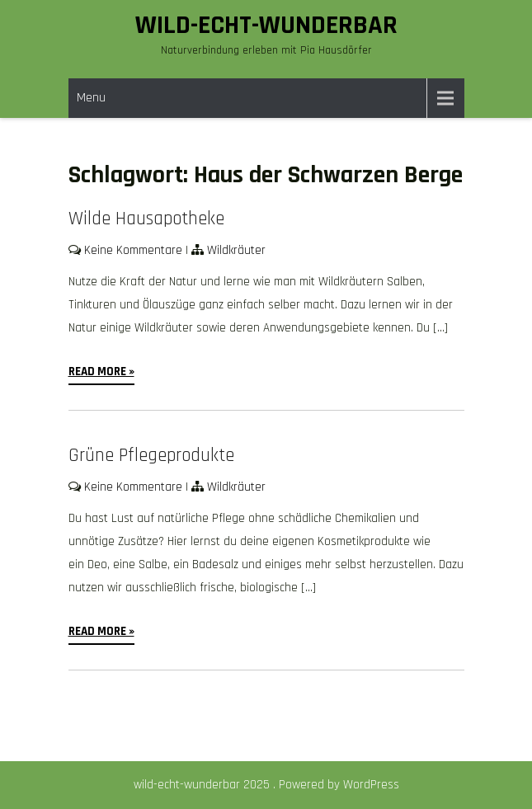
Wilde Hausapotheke (146, 219)
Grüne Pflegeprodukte (151, 456)
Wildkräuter (236, 250)
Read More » (101, 372)
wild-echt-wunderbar (266, 25)
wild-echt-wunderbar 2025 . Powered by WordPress (266, 785)
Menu (91, 98)
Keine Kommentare (133, 250)
